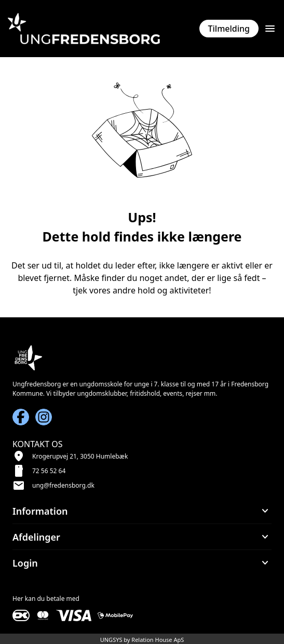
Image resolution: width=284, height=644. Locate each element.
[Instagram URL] (44, 417)
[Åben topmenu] (270, 29)
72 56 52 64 (49, 471)
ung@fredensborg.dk (63, 485)
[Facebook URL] (21, 417)
